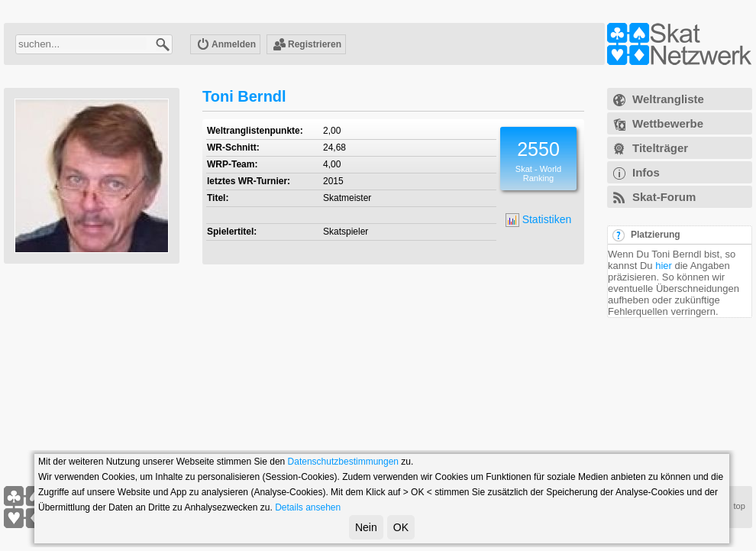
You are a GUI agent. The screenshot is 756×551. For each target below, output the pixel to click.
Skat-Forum (664, 197)
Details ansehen (308, 507)
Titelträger (660, 148)
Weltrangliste (668, 99)
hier (664, 266)
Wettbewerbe (668, 123)
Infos (646, 172)
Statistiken (538, 220)
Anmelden (226, 45)
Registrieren (307, 45)
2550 (538, 149)
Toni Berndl (244, 96)
